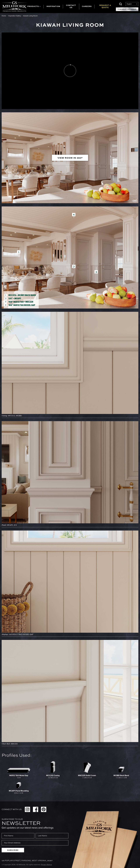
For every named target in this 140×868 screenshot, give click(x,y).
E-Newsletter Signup (127, 9)
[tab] (35, 7)
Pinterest (44, 809)
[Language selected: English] (132, 4)
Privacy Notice (46, 865)
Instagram (27, 809)
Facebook (36, 809)
